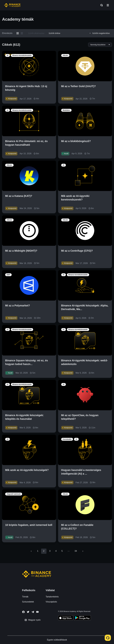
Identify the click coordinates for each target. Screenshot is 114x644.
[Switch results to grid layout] (18, 33)
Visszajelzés (51, 602)
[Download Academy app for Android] (82, 618)
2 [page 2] (44, 551)
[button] (108, 5)
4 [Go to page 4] (56, 551)
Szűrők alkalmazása (36, 33)
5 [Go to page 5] (62, 551)
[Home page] (12, 5)
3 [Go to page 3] (50, 551)
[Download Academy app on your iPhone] (66, 618)
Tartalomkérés (52, 597)
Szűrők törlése (54, 33)
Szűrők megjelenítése (99, 33)
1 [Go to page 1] (38, 551)
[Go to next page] (83, 551)
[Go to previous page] (31, 551)
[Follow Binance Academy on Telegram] (33, 612)
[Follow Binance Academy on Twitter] (28, 612)
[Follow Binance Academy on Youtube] (37, 612)
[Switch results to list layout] (22, 33)
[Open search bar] (101, 5)
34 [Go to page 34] (76, 551)
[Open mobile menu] (108, 5)
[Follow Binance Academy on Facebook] (23, 612)
